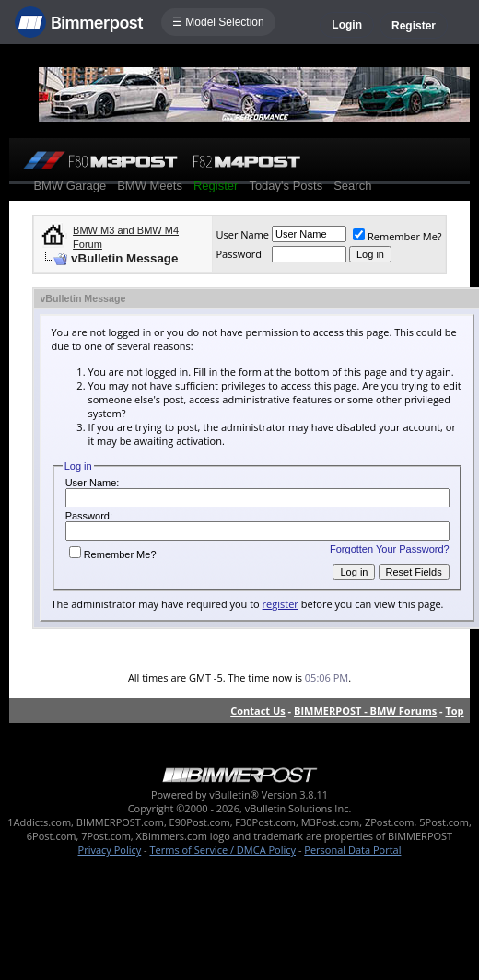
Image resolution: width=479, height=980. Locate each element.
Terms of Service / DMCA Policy (222, 850)
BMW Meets (150, 186)
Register (414, 26)
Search (352, 186)
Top (454, 711)
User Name (242, 234)
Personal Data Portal (352, 850)
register (280, 604)
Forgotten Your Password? (390, 549)
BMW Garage (70, 186)
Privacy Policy (110, 850)
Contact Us (258, 711)
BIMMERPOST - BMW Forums (365, 711)
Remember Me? (397, 236)
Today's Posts (286, 186)
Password (239, 254)
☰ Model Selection (218, 22)
